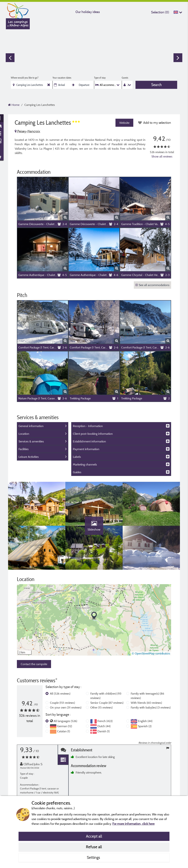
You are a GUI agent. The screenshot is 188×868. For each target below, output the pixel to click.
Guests (125, 78)
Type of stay (100, 78)
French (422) (105, 721)
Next (178, 58)
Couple (62, 703)
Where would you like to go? (25, 78)
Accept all (94, 836)
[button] (94, 616)
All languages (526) (65, 721)
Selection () (160, 12)
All (60, 693)
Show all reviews (162, 156)
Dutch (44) (104, 726)
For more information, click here (133, 824)
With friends (146, 703)
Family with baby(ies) (151, 707)
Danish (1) (104, 731)
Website (124, 123)
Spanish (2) (145, 726)
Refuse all (94, 847)
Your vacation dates (62, 78)
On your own (66, 707)
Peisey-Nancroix (27, 131)
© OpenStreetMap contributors (151, 653)
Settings (94, 857)
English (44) (145, 721)
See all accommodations (152, 285)
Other (101, 707)
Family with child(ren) (106, 696)
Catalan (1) (64, 731)
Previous (10, 58)
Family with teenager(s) (147, 696)
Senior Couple (107, 703)
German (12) (65, 726)
